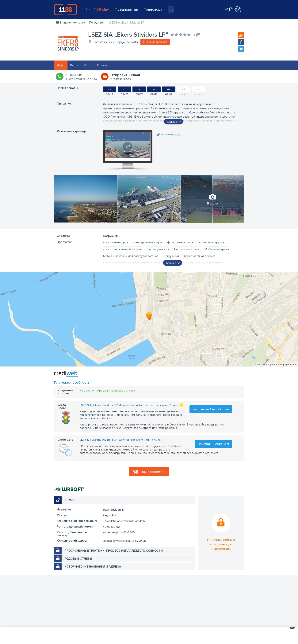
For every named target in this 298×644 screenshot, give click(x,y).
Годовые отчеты (78, 559)
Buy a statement (153, 472)
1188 (65, 9)
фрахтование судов (180, 242)
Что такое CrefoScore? (211, 409)
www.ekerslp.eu (171, 134)
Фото (88, 65)
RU (86, 9)
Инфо (61, 65)
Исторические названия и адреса (93, 567)
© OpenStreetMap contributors (282, 365)
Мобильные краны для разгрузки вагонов (131, 256)
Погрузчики (171, 256)
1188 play (101, 9)
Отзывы (103, 65)
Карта (74, 65)
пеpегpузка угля (158, 249)
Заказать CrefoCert (213, 444)
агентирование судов (148, 242)
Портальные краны (187, 249)
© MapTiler (260, 365)
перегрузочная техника (200, 256)
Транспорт (153, 9)
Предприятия (126, 9)
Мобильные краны (217, 249)
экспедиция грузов (212, 242)
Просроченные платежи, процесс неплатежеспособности (114, 551)
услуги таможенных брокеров (123, 249)
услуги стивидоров (116, 242)
